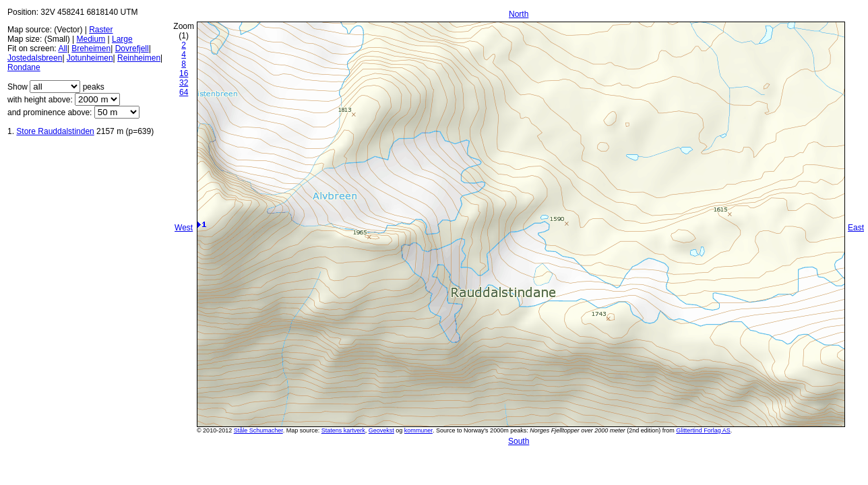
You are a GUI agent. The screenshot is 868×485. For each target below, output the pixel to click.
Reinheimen (139, 58)
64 (184, 92)
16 (184, 73)
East (856, 228)
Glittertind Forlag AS (703, 430)
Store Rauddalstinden (55, 131)
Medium (91, 39)
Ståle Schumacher (258, 430)
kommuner (418, 430)
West (184, 228)
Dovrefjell (132, 48)
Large (122, 39)
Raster (101, 30)
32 (184, 83)
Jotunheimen (90, 58)
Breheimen (91, 48)
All (62, 48)
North (519, 14)
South (519, 441)
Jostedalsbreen (35, 58)
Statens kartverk (343, 430)
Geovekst (381, 430)
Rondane (24, 67)
